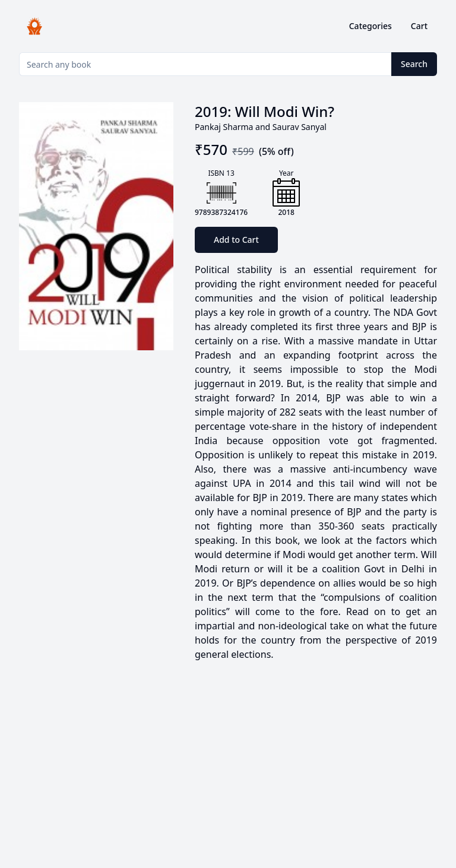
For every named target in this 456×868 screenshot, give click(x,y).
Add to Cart (236, 240)
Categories (370, 26)
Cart (419, 26)
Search (414, 64)
